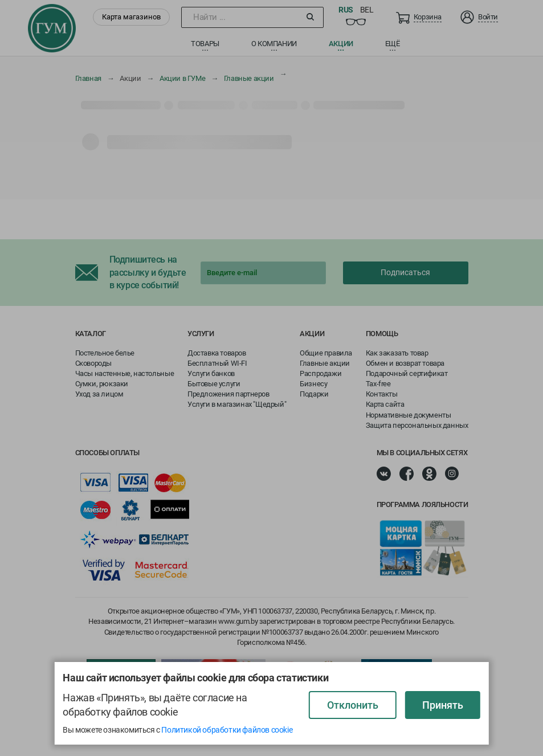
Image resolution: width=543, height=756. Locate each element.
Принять (443, 705)
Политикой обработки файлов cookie (227, 730)
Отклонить (353, 705)
